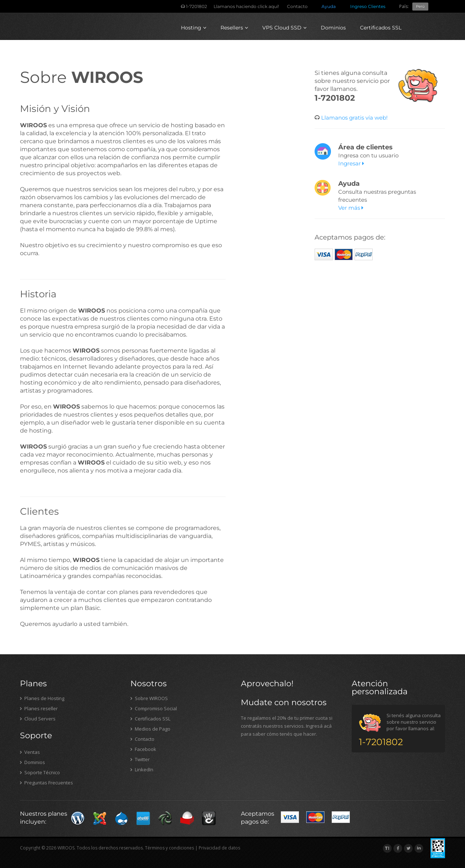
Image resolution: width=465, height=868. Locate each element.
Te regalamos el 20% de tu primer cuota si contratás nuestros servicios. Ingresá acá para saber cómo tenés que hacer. (287, 726)
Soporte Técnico (40, 772)
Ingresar (351, 163)
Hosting (194, 28)
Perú (420, 6)
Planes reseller (39, 708)
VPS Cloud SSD (284, 28)
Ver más (351, 208)
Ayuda (329, 6)
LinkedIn (142, 769)
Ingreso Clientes (368, 6)
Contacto (297, 6)
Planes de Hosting (42, 698)
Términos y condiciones (169, 848)
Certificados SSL (381, 28)
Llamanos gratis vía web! (354, 118)
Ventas (30, 752)
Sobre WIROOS (149, 698)
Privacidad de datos (219, 848)
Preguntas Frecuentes (46, 783)
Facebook (143, 749)
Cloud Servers (38, 719)
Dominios (333, 28)
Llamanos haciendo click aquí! (246, 6)
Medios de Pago (150, 729)
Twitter (140, 759)
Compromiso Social (154, 708)
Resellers (234, 28)
